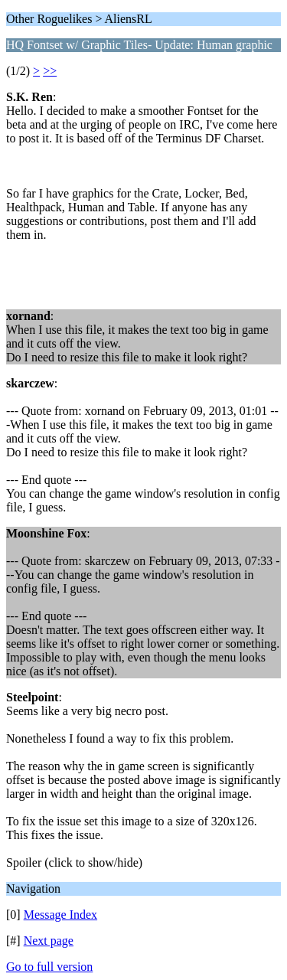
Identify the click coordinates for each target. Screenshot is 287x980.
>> (50, 71)
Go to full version (49, 967)
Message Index (60, 915)
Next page (49, 941)
